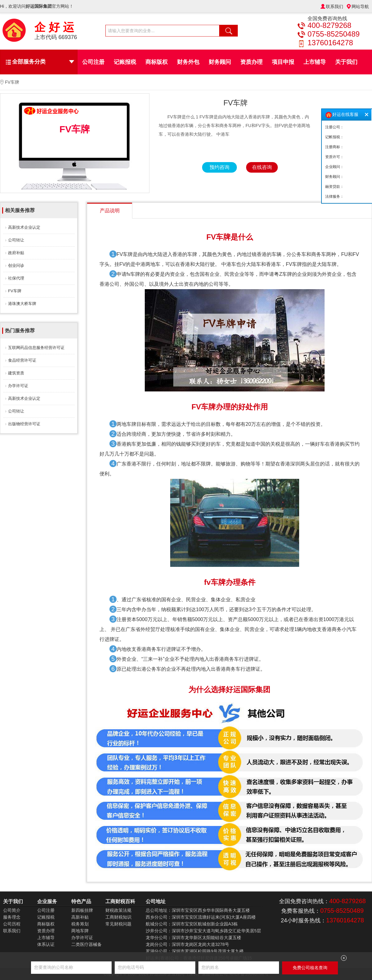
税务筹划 (80, 924)
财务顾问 (220, 62)
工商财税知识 (118, 917)
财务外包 (188, 62)
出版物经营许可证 (24, 424)
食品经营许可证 (22, 360)
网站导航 (360, 7)
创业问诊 (16, 265)
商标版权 (157, 62)
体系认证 (46, 944)
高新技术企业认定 (24, 227)
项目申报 (283, 62)
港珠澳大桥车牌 (22, 304)
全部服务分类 (43, 62)
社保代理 (16, 278)
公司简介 (12, 910)
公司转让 (16, 240)
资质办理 (251, 62)
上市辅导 (315, 62)
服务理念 (12, 917)
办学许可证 (18, 386)
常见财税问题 (118, 924)
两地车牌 (80, 931)
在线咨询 (262, 167)
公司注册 (93, 62)
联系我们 (334, 7)
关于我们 (346, 62)
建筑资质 (16, 373)
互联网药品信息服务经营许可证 (36, 348)
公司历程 (12, 924)
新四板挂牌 (82, 910)
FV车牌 (15, 291)
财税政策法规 (118, 910)
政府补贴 (16, 253)
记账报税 (125, 62)
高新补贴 (80, 917)
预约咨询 (219, 167)
